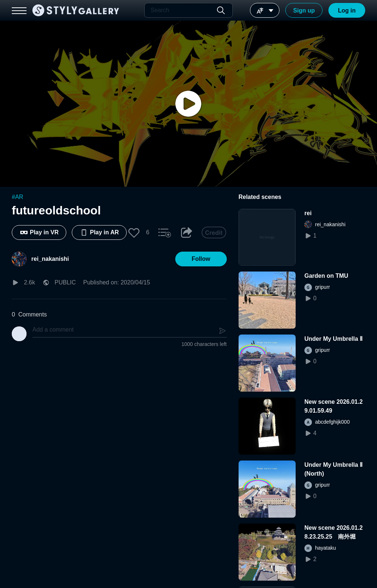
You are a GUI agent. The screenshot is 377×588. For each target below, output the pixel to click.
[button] (134, 232)
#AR (17, 197)
